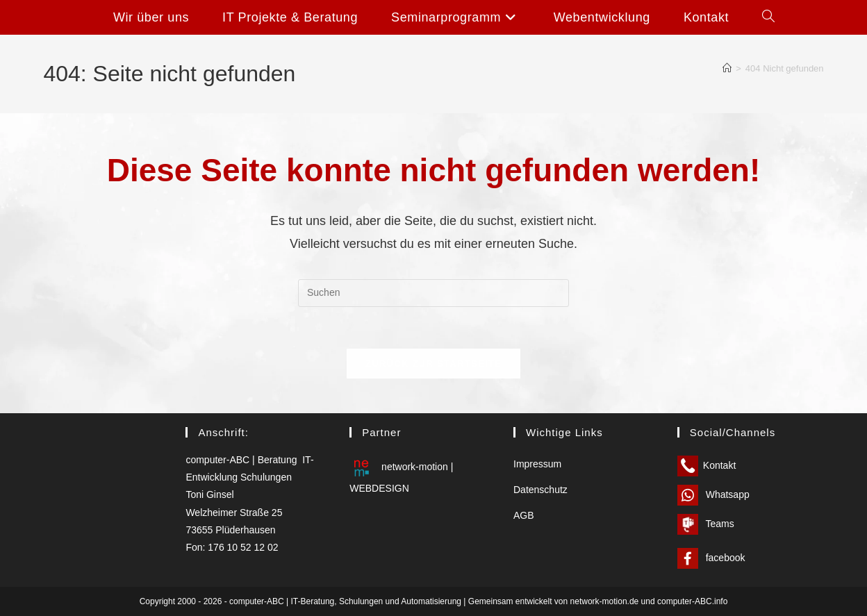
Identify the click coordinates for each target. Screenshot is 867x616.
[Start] (727, 68)
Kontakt (707, 465)
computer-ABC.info (692, 601)
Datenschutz (540, 490)
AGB (524, 515)
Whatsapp (713, 494)
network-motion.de (605, 601)
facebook (711, 558)
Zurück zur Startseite (433, 364)
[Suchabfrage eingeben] (433, 293)
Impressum (537, 464)
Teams (706, 524)
